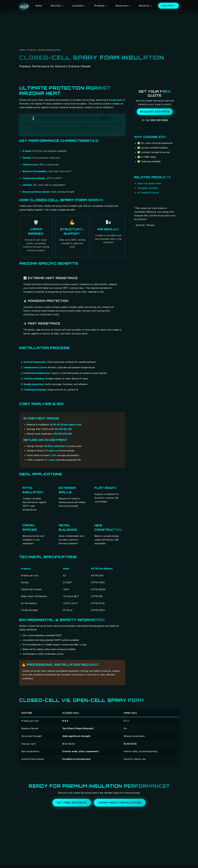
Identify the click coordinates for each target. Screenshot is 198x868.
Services (57, 6)
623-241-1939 (159, 120)
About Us (145, 6)
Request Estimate (155, 112)
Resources (123, 6)
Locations (79, 6)
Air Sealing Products (148, 193)
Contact (168, 6)
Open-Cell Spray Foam (149, 183)
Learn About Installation (120, 803)
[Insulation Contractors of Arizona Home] (24, 6)
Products (101, 6)
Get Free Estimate (72, 803)
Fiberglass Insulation (148, 188)
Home (39, 6)
